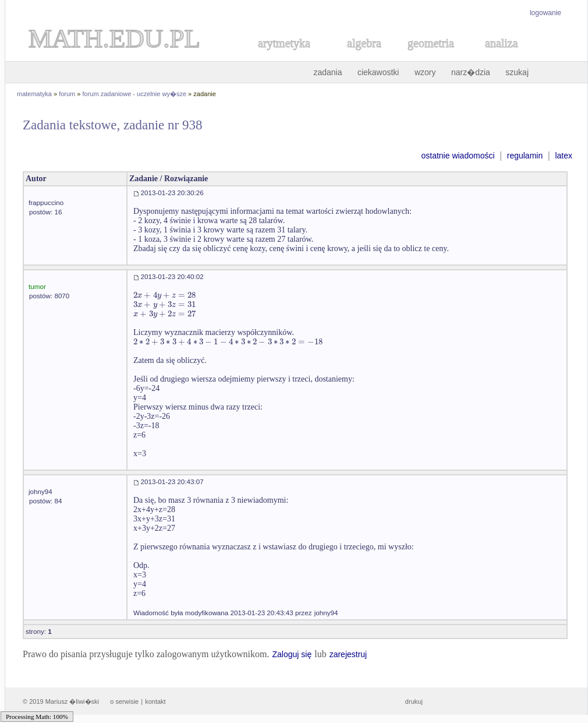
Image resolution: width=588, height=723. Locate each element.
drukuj (414, 701)
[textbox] (164, 295)
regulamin (525, 156)
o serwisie (124, 701)
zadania (327, 72)
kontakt (155, 701)
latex (564, 156)
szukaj (517, 72)
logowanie (546, 13)
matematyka (34, 94)
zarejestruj (348, 654)
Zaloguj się (292, 654)
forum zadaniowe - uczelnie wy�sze (135, 94)
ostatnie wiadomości (458, 156)
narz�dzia (471, 72)
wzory (425, 72)
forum (67, 94)
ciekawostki (378, 72)
